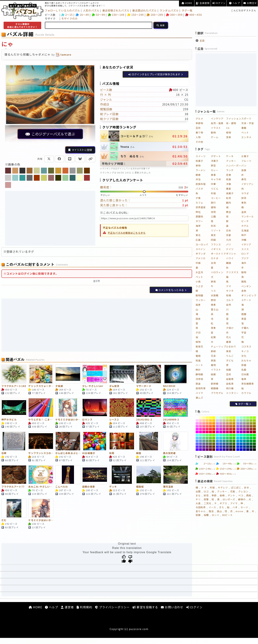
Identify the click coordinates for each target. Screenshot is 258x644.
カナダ (215, 258)
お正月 (199, 272)
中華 (213, 184)
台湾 (213, 263)
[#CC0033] (231, 432)
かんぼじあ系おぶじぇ (68, 453)
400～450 (194, 15)
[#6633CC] (201, 447)
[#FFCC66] (207, 420)
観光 (229, 203)
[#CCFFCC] (221, 418)
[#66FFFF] (197, 435)
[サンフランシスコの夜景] (41, 441)
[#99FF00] (254, 418)
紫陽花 (199, 346)
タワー (199, 221)
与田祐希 (201, 507)
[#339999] (224, 441)
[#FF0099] (204, 432)
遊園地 (199, 216)
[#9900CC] (241, 432)
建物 (213, 207)
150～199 (136, 15)
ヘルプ (235, 3)
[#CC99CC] (221, 423)
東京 (213, 235)
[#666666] (207, 444)
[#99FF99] (244, 418)
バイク (199, 393)
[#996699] (244, 426)
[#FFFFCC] (201, 418)
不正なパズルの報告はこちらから (127, 233)
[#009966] (248, 441)
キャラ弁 (216, 179)
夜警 (206, 499)
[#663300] (214, 447)
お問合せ (250, 3)
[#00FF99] (244, 435)
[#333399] (224, 447)
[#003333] (251, 447)
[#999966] (248, 423)
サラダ (245, 193)
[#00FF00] (254, 435)
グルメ (199, 118)
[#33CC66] (227, 438)
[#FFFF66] (207, 418)
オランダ (201, 254)
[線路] (149, 441)
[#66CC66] (207, 438)
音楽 (229, 137)
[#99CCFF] (238, 420)
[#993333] (251, 429)
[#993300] (254, 429)
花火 (229, 337)
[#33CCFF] (217, 438)
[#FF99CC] (201, 423)
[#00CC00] (254, 438)
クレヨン (243, 491)
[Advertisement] (50, 218)
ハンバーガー (234, 165)
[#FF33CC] (201, 429)
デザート (216, 156)
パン (244, 165)
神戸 (244, 235)
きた (222, 507)
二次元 (207, 503)
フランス (216, 244)
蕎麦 (229, 189)
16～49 (82, 15)
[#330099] (224, 450)
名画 (244, 370)
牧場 (229, 295)
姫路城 (140, 487)
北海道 (245, 230)
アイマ (234, 503)
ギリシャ (231, 254)
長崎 (222, 495)
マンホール (248, 216)
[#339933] (231, 441)
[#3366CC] (221, 444)
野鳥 (213, 282)
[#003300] (254, 447)
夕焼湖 (59, 386)
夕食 (198, 198)
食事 (213, 175)
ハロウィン (217, 272)
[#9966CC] (241, 426)
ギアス (223, 503)
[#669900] (214, 441)
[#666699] (204, 444)
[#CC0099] (224, 432)
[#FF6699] (204, 426)
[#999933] (251, 423)
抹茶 (244, 198)
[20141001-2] (149, 408)
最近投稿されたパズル (116, 10)
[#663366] (207, 447)
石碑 (4, 453)
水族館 (215, 295)
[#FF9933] (210, 423)
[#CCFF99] (224, 418)
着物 (213, 365)
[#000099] (244, 450)
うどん (215, 189)
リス (213, 291)
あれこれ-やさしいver (41, 487)
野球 (213, 300)
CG (228, 128)
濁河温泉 (168, 487)
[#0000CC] (241, 450)
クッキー (231, 161)
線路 (139, 453)
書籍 (244, 128)
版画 (213, 374)
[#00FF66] (248, 435)
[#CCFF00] (234, 418)
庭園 (244, 314)
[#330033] (231, 450)
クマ (229, 286)
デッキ (113, 487)
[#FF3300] (214, 429)
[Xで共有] (49, 159)
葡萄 (198, 356)
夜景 (213, 328)
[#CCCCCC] (221, 420)
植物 (229, 132)
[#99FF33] (251, 418)
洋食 (229, 184)
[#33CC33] (231, 438)
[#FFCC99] (204, 420)
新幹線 (215, 384)
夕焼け (230, 328)
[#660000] (214, 450)
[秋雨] (122, 441)
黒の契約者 (169, 453)
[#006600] (254, 444)
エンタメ (246, 137)
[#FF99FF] (197, 423)
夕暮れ (245, 328)
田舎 (198, 319)
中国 (198, 263)
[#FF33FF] (197, 429)
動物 (213, 132)
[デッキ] (122, 475)
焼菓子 (230, 193)
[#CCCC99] (224, 420)
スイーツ (201, 156)
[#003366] (248, 447)
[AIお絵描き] (95, 441)
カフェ (199, 203)
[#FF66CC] (201, 426)
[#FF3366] (207, 429)
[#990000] (254, 432)
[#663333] (210, 447)
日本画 (245, 374)
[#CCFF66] (227, 418)
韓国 (229, 263)
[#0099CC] (241, 441)
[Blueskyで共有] (80, 159)
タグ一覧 (187, 10)
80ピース (227, 515)
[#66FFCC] (201, 435)
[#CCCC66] (227, 420)
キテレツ (223, 487)
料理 (213, 193)
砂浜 (213, 226)
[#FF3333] (210, 429)
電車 (244, 379)
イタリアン (248, 184)
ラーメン (201, 170)
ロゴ (206, 491)
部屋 (244, 365)
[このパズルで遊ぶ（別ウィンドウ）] (50, 104)
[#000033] (251, 450)
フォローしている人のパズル (62, 10)
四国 (213, 240)
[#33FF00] (234, 435)
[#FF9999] (204, 423)
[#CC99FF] (217, 423)
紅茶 (229, 198)
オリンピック (249, 295)
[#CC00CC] (221, 432)
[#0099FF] (238, 441)
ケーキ (230, 156)
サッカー (201, 300)
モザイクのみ (69, 18)
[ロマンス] (95, 408)
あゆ (247, 487)
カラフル (246, 393)
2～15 (67, 15)
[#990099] (244, 432)
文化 (244, 356)
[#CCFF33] (231, 418)
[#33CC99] (224, 438)
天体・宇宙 (248, 123)
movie (239, 511)
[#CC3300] (234, 429)
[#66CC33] (210, 438)
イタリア (246, 244)
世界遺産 (201, 207)
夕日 (198, 332)
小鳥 (198, 282)
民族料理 (201, 184)
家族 (213, 360)
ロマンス (87, 420)
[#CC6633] (231, 426)
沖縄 (244, 240)
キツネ (230, 291)
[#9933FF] (238, 429)
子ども (230, 360)
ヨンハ (215, 515)
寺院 (213, 212)
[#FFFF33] (210, 418)
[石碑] (14, 441)
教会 (229, 212)
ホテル (245, 226)
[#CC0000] (234, 432)
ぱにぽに (236, 487)
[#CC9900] (234, 423)
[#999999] (244, 423)
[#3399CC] (221, 441)
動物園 (199, 295)
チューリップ (218, 346)
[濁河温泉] (176, 475)
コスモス (246, 346)
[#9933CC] (241, 429)
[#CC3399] (224, 429)
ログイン (219, 3)
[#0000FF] (238, 450)
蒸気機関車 (248, 384)
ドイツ (230, 249)
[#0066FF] (238, 444)
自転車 (230, 384)
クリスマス (232, 272)
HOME (187, 3)
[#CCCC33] (231, 420)
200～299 (155, 15)
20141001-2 (144, 420)
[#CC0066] (227, 432)
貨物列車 (201, 388)
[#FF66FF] (197, 426)
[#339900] (234, 441)
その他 (199, 142)
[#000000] (254, 450)
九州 (229, 240)
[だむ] (14, 508)
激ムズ (199, 398)
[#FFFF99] (204, 418)
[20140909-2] (176, 408)
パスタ (199, 189)
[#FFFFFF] (197, 418)
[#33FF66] (227, 435)
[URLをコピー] (91, 159)
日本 (229, 230)
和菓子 (199, 161)
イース (212, 507)
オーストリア (218, 254)
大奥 (198, 503)
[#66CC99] (204, 438)
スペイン (201, 249)
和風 (198, 360)
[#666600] (214, 444)
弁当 (198, 179)
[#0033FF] (238, 447)
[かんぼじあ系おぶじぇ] (68, 441)
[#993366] (248, 429)
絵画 (229, 370)
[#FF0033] (210, 432)
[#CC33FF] (217, 429)
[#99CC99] (244, 420)
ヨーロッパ (202, 244)
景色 (244, 203)
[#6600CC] (201, 450)
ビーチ (245, 221)
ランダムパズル (169, 10)
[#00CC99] (244, 438)
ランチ (230, 170)
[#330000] (234, 450)
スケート (246, 300)
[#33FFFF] (217, 435)
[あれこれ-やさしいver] (41, 475)
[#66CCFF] (197, 438)
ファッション (234, 118)
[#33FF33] (231, 435)
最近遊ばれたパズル (144, 10)
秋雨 (112, 453)
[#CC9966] (227, 423)
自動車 (230, 379)
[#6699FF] (197, 441)
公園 (213, 216)
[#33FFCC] (221, 435)
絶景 (213, 305)
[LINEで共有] (70, 159)
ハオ (235, 507)
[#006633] (251, 444)
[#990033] (251, 432)
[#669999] (204, 441)
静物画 (199, 374)
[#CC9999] (224, 423)
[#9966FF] (238, 426)
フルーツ (246, 161)
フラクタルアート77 (13, 487)
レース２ (114, 420)
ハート (199, 365)
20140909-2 (171, 420)
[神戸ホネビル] (14, 408)
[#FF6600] (214, 426)
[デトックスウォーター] (41, 374)
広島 (198, 240)
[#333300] (234, 447)
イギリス (216, 249)
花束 (213, 356)
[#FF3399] (204, 429)
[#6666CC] (201, 444)
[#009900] (254, 441)
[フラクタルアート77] (14, 475)
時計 (198, 370)
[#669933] (210, 441)
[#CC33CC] (221, 429)
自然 (229, 305)
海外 (244, 263)
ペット (245, 132)
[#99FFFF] (238, 418)
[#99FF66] (248, 418)
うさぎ (199, 286)
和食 (229, 179)
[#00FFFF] (238, 435)
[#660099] (204, 450)
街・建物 (231, 123)
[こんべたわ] (68, 475)
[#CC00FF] (217, 432)
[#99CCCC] (241, 420)
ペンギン (246, 286)
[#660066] (207, 450)
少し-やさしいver (93, 386)
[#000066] (248, 450)
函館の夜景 (89, 487)
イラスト (216, 128)
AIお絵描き (89, 453)
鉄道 (198, 384)
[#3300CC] (221, 450)
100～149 (116, 15)
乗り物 (199, 132)
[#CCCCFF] (217, 420)
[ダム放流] (122, 374)
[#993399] (244, 429)
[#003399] (244, 447)
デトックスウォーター (41, 386)
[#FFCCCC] (201, 420)
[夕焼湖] (68, 374)
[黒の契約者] (176, 441)
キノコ (245, 351)
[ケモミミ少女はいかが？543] (68, 408)
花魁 (233, 491)
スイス (245, 249)
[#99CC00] (254, 420)
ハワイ (230, 258)
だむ (4, 520)
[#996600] (254, 426)
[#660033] (210, 450)
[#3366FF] (217, 444)
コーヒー (216, 198)
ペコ (241, 495)
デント (231, 495)
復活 (211, 511)
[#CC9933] (231, 423)
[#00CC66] (248, 438)
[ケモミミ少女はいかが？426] (41, 508)
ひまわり (231, 346)
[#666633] (210, 444)
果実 (229, 351)
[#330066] (227, 450)
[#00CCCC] (241, 438)
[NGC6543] (176, 374)
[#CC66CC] (221, 426)
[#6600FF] (197, 450)
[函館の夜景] (95, 475)
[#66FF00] (214, 435)
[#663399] (204, 447)
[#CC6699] (224, 426)
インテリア (217, 118)
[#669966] (207, 441)
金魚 (244, 291)
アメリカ (201, 258)
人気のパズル (91, 10)
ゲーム (215, 137)
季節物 (199, 123)
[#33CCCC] (221, 438)
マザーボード (144, 386)
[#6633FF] (197, 447)
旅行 (213, 203)
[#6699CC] (201, 441)
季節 (214, 495)
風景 (198, 305)
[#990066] (248, 432)
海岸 (198, 226)
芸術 (198, 128)
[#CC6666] (227, 426)
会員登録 (203, 3)
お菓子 (245, 156)
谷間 (198, 491)
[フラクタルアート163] (14, 374)
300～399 (174, 15)
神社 (198, 212)
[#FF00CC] (201, 432)
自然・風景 (217, 123)
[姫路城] (149, 475)
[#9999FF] (238, 423)
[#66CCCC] (201, 438)
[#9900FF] (238, 432)
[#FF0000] (214, 432)
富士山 (215, 309)
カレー (215, 170)
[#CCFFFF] (217, 418)
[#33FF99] (224, 435)
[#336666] (227, 444)
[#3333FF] (217, 447)
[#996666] (248, 426)
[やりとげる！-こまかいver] (41, 408)
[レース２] (122, 408)
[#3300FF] (217, 450)
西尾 (249, 495)
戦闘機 (215, 388)
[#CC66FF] (217, 426)
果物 (198, 165)
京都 (229, 235)
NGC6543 (169, 386)
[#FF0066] (207, 432)
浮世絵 (199, 379)
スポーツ (246, 118)
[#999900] (254, 423)
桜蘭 (206, 515)
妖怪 (206, 495)
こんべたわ (62, 487)
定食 (229, 175)
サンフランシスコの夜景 (41, 453)
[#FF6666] (207, 426)
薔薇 (229, 342)
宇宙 (244, 332)
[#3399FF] (217, 441)
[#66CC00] (214, 438)
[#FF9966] (207, 423)
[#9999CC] (241, 423)
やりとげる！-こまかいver (41, 420)
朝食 (198, 175)
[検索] (161, 25)
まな (198, 495)
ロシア (245, 254)
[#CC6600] (234, 426)
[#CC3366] (227, 429)
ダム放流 (114, 386)
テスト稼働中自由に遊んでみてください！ (22, 25)
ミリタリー (232, 393)
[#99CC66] (248, 420)
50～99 (98, 15)
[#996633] (251, 426)
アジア (245, 258)
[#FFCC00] (214, 420)
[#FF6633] (210, 426)
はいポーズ (229, 499)
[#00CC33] (251, 438)
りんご (230, 356)
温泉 (244, 212)
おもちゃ (246, 360)
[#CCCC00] (234, 420)
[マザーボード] (149, 374)
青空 (244, 319)
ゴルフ (230, 300)
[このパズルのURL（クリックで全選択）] (144, 218)
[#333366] (227, 447)
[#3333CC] (221, 447)
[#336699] (224, 444)
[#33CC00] (234, 438)
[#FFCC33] (210, 420)
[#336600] (234, 444)
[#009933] (251, 441)
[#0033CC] (241, 447)
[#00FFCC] (241, 435)
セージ (244, 507)
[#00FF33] (251, 435)
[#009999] (244, 441)
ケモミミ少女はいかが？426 (41, 520)
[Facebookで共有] (59, 159)
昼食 (244, 170)
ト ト (204, 487)
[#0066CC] (241, 444)
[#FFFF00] (214, 418)
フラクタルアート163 (14, 386)
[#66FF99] (204, 435)
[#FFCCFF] (197, 420)
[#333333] (231, 447)
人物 (198, 137)
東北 (198, 235)
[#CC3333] (231, 429)
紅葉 (213, 337)
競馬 (244, 282)
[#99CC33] (251, 420)
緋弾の (242, 499)
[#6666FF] (197, 444)
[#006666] (248, 444)
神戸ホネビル (9, 420)
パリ (229, 244)
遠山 (219, 511)
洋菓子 (215, 161)
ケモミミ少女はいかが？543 (68, 420)
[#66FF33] (210, 435)
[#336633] (231, 444)
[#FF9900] (214, 423)
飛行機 (230, 388)
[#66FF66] (207, 435)
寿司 (244, 179)
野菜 (213, 165)
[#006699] (244, 444)
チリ (198, 499)
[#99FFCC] (241, 418)
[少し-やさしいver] (95, 374)
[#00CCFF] (238, 438)
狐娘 (198, 515)
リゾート (216, 230)
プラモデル (217, 393)
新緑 (213, 351)
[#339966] (227, 441)
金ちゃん (201, 511)
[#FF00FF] (197, 432)
